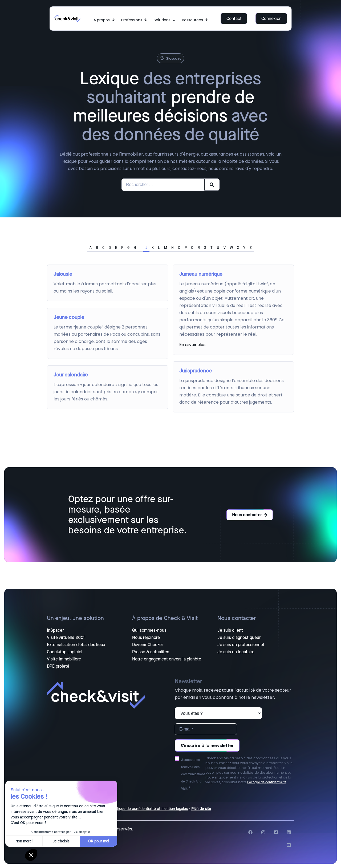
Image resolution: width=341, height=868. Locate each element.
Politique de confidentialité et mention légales (149, 809)
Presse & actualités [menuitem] (151, 652)
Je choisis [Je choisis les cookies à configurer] (61, 841)
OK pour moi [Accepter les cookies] (99, 841)
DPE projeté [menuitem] (58, 666)
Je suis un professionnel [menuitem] (241, 645)
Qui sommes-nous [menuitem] (149, 630)
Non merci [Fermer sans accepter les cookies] (24, 841)
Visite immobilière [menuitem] (64, 659)
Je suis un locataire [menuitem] (236, 652)
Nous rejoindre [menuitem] (146, 638)
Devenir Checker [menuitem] (148, 645)
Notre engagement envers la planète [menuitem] (167, 659)
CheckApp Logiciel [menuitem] (65, 652)
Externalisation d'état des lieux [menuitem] (76, 645)
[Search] (212, 185)
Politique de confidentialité (267, 782)
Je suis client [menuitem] (230, 630)
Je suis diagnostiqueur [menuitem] (239, 638)
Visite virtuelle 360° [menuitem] (66, 638)
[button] (31, 855)
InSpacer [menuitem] (55, 630)
